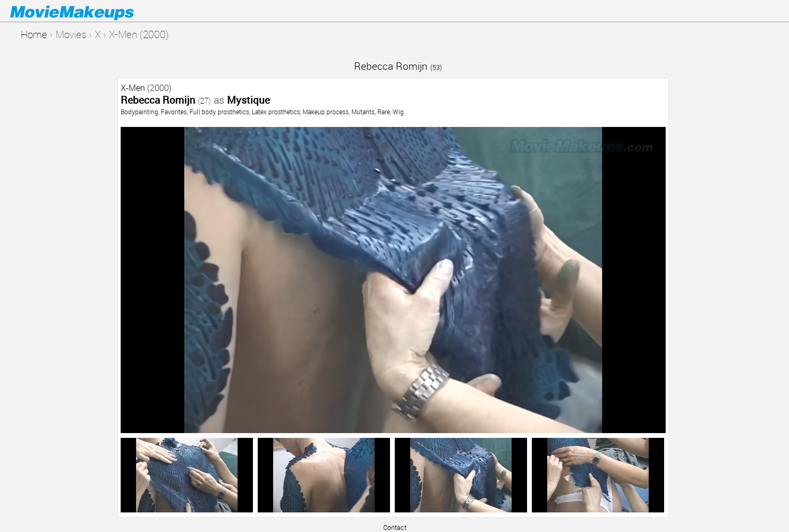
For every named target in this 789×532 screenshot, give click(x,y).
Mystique (248, 100)
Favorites (174, 112)
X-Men (133, 88)
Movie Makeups (87, 11)
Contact (395, 527)
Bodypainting (139, 112)
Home (34, 34)
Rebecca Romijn (398, 66)
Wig (398, 112)
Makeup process (326, 112)
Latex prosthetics (276, 112)
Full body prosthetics (219, 112)
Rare (384, 112)
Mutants (363, 112)
